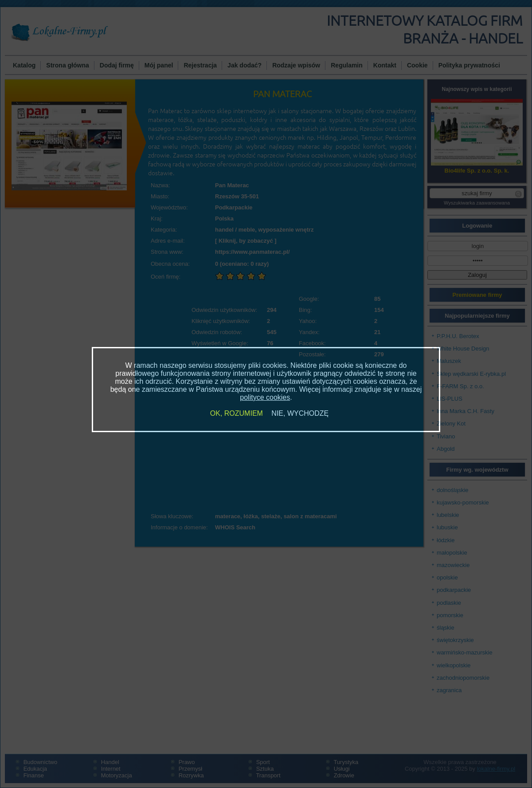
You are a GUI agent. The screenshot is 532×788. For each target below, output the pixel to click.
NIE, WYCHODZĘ (300, 413)
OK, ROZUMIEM (237, 413)
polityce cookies (265, 397)
